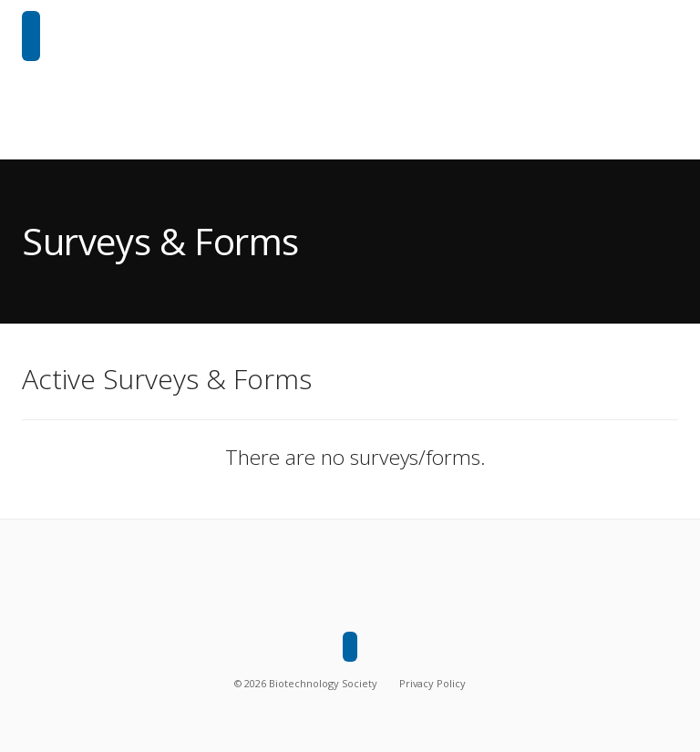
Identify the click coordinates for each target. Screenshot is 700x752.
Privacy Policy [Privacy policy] (432, 683)
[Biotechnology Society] (31, 36)
